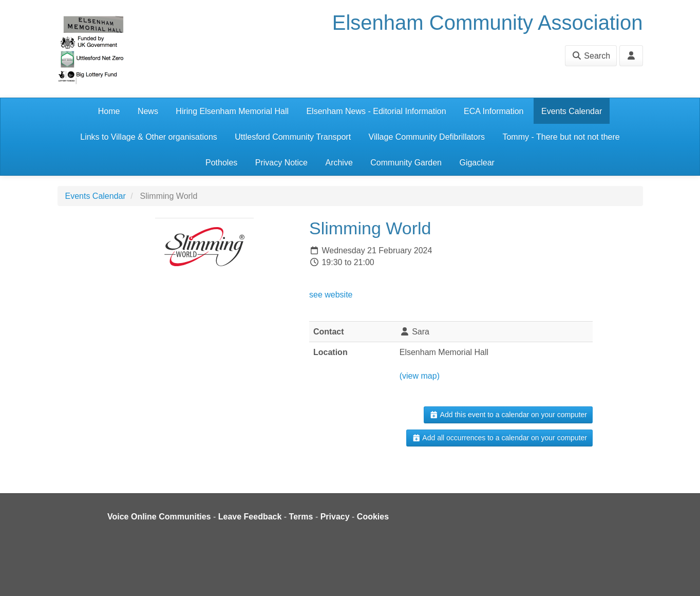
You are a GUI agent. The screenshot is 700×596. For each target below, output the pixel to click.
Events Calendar (572, 111)
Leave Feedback (250, 517)
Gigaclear (477, 163)
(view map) (420, 376)
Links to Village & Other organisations (149, 137)
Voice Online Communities (159, 517)
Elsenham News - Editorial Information (376, 111)
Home (109, 111)
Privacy (335, 517)
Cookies (373, 517)
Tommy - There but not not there (561, 137)
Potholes (221, 163)
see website (331, 295)
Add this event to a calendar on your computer (508, 415)
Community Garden (406, 163)
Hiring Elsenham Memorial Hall (232, 111)
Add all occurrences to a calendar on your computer (499, 438)
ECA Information (494, 111)
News (148, 111)
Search (591, 56)
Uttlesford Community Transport (293, 137)
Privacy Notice (281, 163)
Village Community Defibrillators (427, 137)
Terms (301, 517)
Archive (339, 163)
